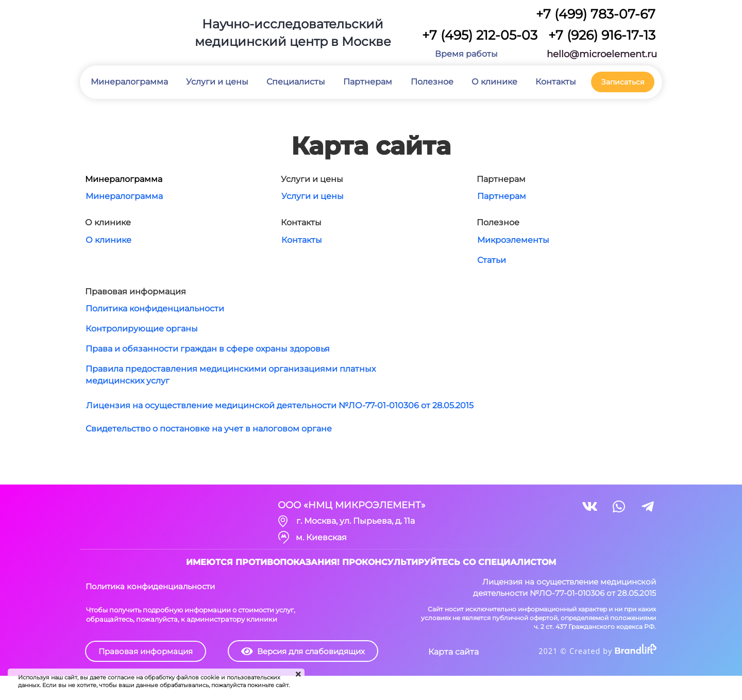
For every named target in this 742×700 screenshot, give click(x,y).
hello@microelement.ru (602, 54)
